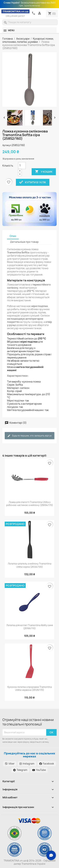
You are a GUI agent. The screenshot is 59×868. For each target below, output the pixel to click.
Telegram (20, 770)
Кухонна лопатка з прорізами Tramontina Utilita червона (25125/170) (30, 688)
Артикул (7, 145)
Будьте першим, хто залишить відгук (29, 436)
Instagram (27, 764)
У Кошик (44, 172)
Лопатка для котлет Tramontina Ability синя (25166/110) (30, 627)
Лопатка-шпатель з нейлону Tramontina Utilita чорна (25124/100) (30, 565)
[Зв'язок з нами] (51, 855)
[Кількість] (22, 166)
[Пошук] (30, 22)
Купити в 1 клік (33, 182)
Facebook (47, 764)
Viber (10, 764)
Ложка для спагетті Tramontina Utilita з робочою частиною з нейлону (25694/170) (30, 504)
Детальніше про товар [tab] (24, 242)
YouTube (39, 770)
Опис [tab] (13, 236)
